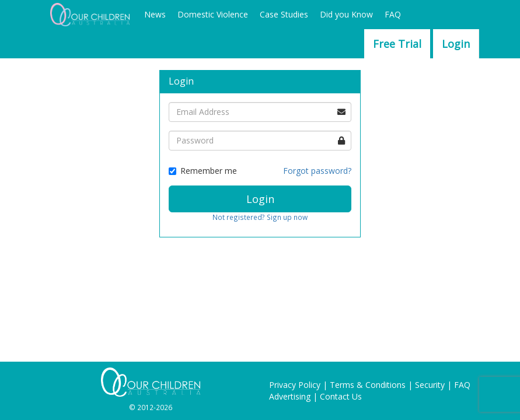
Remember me (203, 171)
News (155, 14)
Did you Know (346, 14)
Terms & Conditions (368, 385)
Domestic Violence (213, 14)
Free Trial (397, 44)
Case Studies (284, 14)
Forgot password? (317, 171)
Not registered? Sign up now (260, 217)
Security (430, 385)
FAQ (393, 14)
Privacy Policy (295, 385)
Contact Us (341, 396)
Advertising (290, 396)
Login (456, 44)
